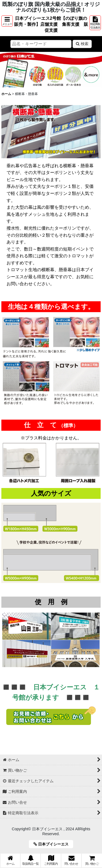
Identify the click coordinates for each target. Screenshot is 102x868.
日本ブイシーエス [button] (53, 844)
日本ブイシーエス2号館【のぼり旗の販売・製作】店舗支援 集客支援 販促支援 (51, 24)
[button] (7, 21)
